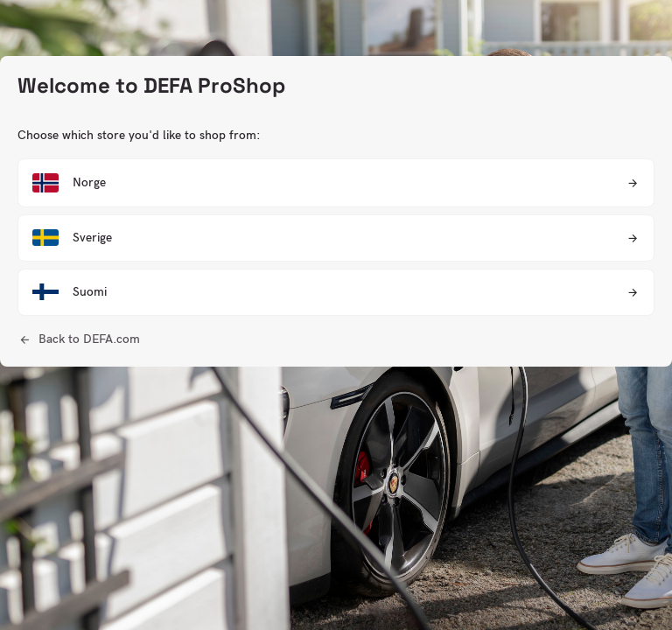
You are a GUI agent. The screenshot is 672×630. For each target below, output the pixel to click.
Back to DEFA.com (89, 339)
